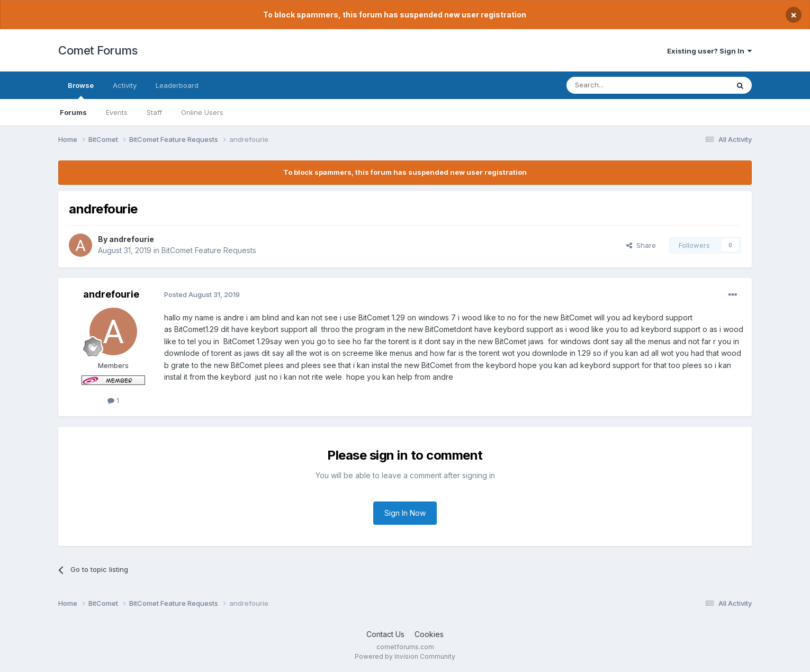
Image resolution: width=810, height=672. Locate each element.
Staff (154, 112)
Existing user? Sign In (709, 51)
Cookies (429, 634)
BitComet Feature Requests (209, 250)
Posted (202, 294)
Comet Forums (98, 50)
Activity (125, 85)
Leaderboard (177, 85)
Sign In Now (405, 513)
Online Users (202, 112)
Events (117, 112)
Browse (81, 90)
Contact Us (385, 634)
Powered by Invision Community (405, 656)
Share (641, 245)
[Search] (620, 85)
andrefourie (132, 239)
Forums (73, 112)
